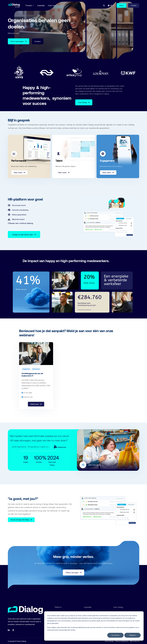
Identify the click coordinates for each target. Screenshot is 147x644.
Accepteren (115, 635)
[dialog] (94, 626)
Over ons (52, 5)
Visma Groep (109, 641)
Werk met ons (135, 641)
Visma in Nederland (122, 641)
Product (30, 5)
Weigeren (132, 635)
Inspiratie (41, 5)
